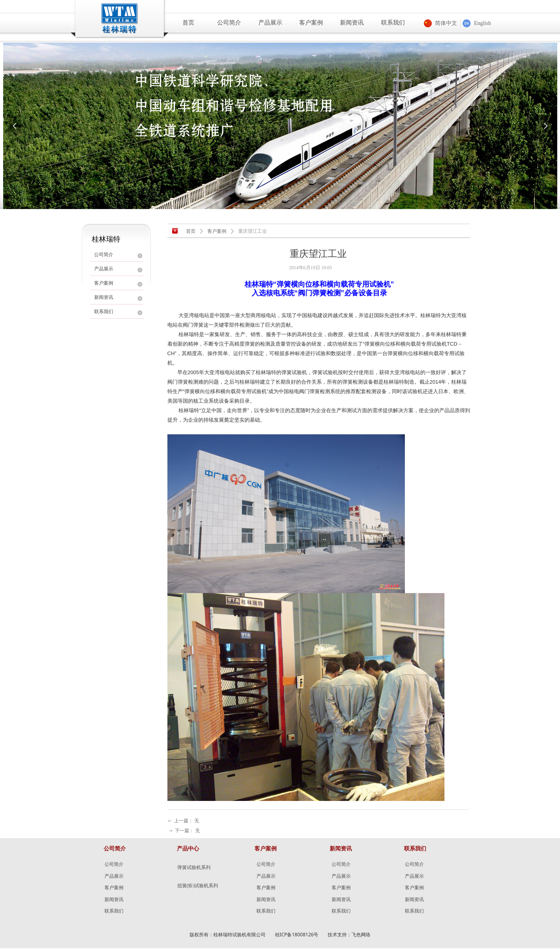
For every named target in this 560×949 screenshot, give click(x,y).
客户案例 (217, 231)
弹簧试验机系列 (194, 867)
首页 (191, 231)
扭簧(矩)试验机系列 (198, 886)
